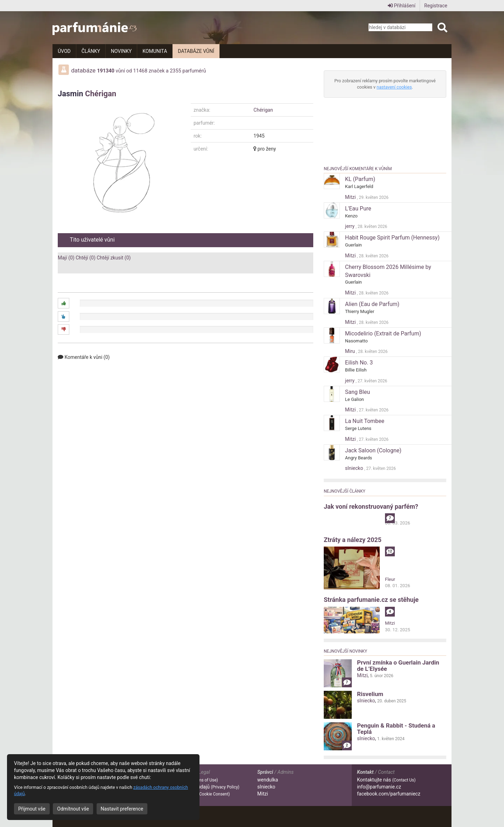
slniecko (355, 468)
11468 (141, 71)
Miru (351, 351)
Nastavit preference (122, 809)
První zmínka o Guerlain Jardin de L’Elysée (398, 666)
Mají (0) (66, 258)
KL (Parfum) (360, 179)
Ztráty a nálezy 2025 (353, 540)
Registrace (436, 6)
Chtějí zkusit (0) (114, 258)
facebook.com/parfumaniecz (389, 794)
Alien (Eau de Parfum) (372, 304)
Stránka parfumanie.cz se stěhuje (371, 600)
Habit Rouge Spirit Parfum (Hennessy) (392, 238)
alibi (389, 516)
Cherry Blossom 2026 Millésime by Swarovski (388, 271)
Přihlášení (402, 6)
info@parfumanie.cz (379, 787)
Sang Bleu (358, 392)
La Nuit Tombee (365, 421)
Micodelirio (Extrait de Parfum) (383, 333)
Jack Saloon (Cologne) (373, 450)
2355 (175, 71)
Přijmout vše (32, 809)
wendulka (268, 780)
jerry (350, 226)
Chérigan (101, 94)
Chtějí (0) (86, 258)
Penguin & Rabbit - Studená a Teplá (396, 729)
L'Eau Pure (358, 209)
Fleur (390, 579)
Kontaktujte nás (386, 780)
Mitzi (351, 197)
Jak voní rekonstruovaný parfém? (371, 506)
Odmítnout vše (73, 809)
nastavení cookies (394, 87)
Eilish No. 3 (359, 363)
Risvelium (370, 694)
